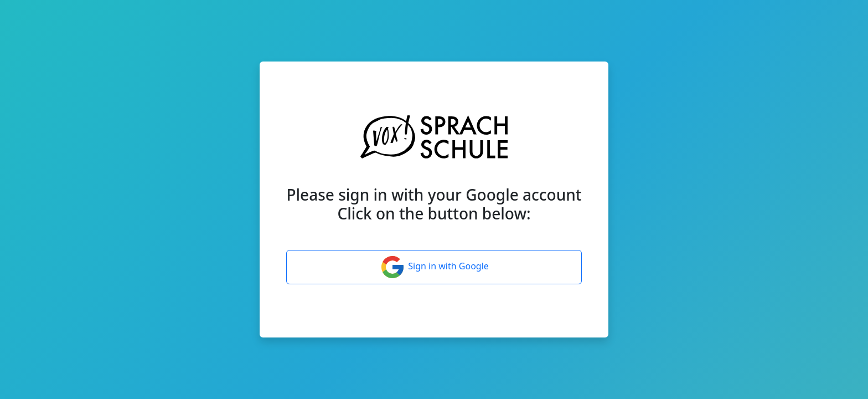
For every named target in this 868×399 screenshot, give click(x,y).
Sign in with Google (434, 267)
